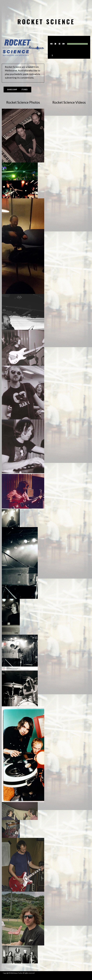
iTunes (24, 90)
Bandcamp (12, 90)
